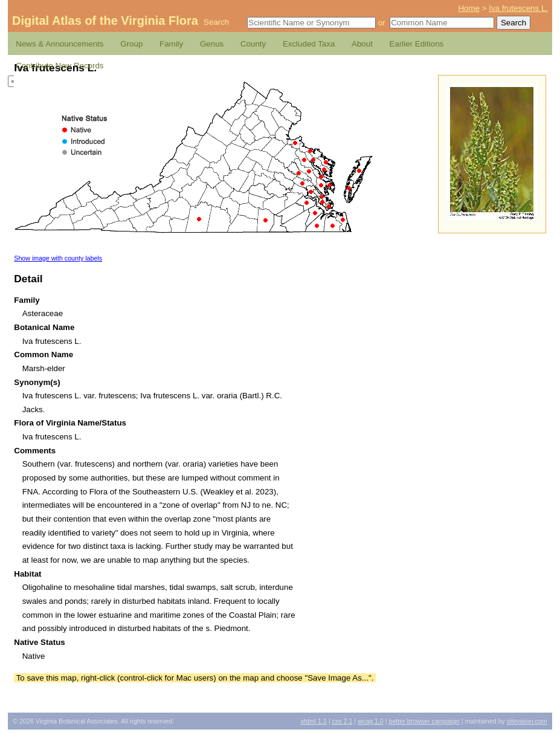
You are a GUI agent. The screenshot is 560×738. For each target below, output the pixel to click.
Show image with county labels (58, 258)
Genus (212, 44)
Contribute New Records (60, 66)
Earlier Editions (417, 44)
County (253, 44)
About (362, 44)
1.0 (371, 721)
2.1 (343, 721)
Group (131, 44)
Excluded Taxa (309, 44)
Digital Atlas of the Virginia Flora (105, 21)
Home (469, 8)
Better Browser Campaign (424, 721)
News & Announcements (60, 44)
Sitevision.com (527, 721)
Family (171, 44)
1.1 (314, 721)
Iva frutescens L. (518, 8)
